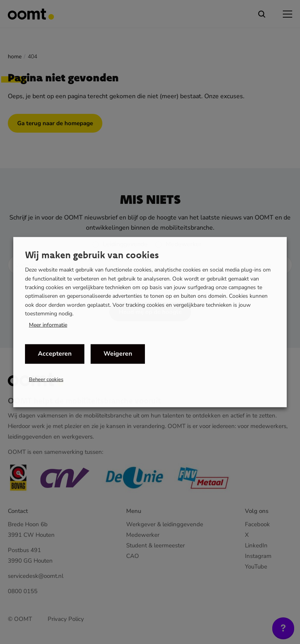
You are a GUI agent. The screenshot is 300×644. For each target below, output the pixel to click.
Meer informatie (48, 325)
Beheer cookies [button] (46, 379)
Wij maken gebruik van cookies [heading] (92, 255)
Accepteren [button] (55, 354)
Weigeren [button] (118, 354)
